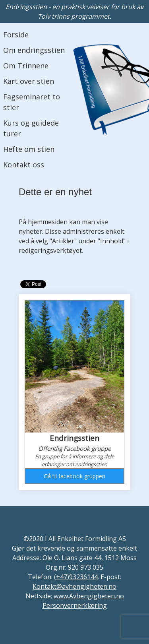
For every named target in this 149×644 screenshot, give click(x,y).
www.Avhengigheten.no (89, 596)
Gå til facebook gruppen (74, 476)
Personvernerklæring (75, 605)
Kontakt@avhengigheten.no (74, 586)
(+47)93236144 (76, 577)
